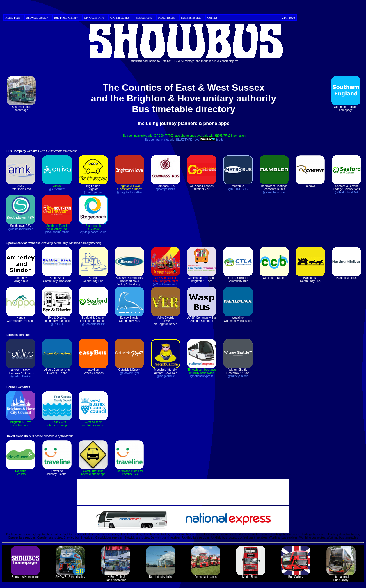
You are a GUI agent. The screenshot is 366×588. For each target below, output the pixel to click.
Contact (251, 17)
